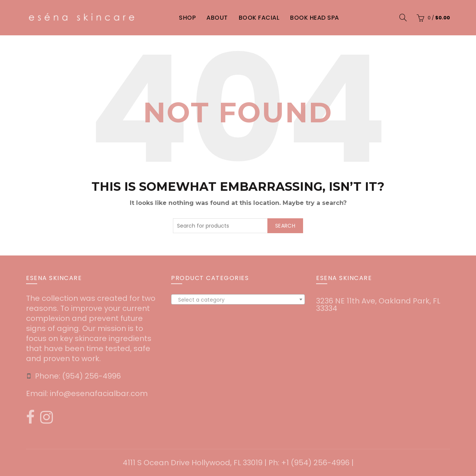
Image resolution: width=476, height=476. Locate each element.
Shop (187, 18)
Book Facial (259, 18)
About (217, 18)
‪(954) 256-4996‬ (91, 376)
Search (285, 226)
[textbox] (238, 300)
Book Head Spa (315, 18)
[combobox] (238, 299)
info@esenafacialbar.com (99, 393)
